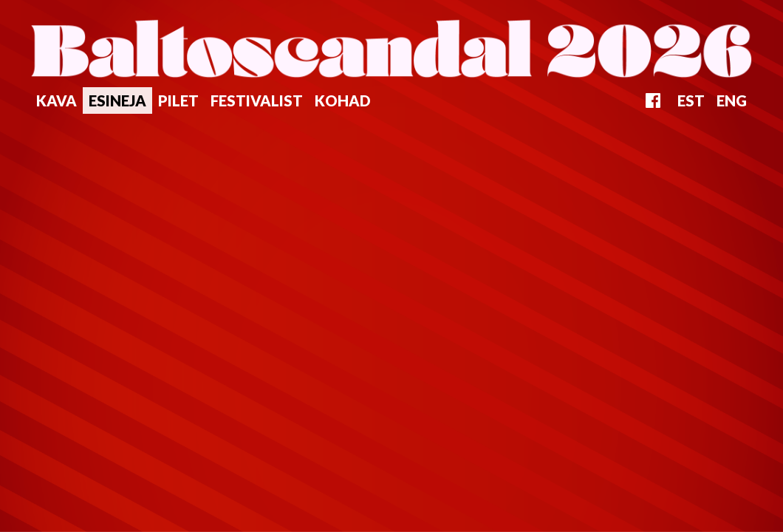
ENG (732, 100)
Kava (57, 100)
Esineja (117, 100)
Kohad (343, 100)
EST (691, 100)
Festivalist (257, 100)
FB (653, 100)
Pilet (178, 100)
